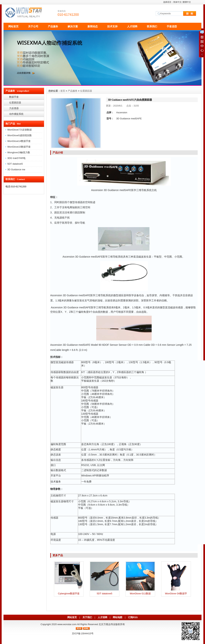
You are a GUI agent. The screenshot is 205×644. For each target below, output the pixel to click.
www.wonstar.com (67, 624)
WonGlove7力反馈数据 (20, 130)
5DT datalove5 (15, 164)
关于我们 (87, 617)
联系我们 (152, 26)
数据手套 (14, 97)
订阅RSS (133, 617)
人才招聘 (132, 26)
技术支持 (112, 26)
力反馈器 (14, 108)
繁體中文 (187, 2)
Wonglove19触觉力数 (19, 152)
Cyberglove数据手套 (69, 593)
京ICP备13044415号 (83, 633)
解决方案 (73, 26)
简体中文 (177, 2)
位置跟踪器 (15, 103)
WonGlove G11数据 (140, 593)
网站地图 (118, 617)
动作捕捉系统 (16, 114)
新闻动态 (93, 26)
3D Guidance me (16, 169)
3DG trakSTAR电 (16, 158)
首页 (63, 91)
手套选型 (172, 26)
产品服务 (53, 26)
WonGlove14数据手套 (19, 141)
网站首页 (13, 26)
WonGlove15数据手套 (19, 147)
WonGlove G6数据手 (176, 593)
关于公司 (33, 26)
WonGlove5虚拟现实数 (20, 135)
